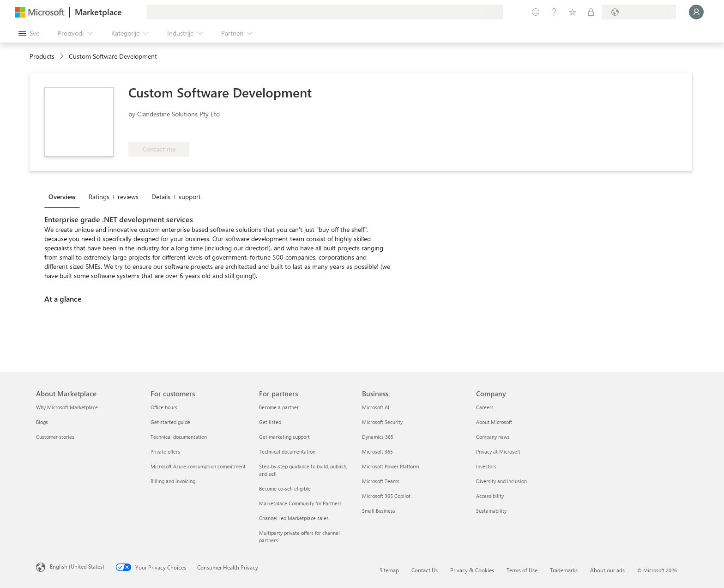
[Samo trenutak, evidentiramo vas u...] (696, 12)
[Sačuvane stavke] (573, 12)
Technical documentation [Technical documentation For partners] (287, 452)
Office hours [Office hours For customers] (164, 407)
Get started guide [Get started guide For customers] (170, 422)
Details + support (176, 197)
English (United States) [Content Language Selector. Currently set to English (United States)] (77, 566)
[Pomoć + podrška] (554, 12)
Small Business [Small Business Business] (379, 511)
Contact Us (425, 570)
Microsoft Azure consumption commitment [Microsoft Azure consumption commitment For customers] (198, 466)
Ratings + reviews (114, 197)
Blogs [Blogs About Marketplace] (42, 422)
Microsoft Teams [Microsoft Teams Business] (381, 481)
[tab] (64, 196)
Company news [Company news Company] (493, 437)
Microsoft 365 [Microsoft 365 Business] (377, 452)
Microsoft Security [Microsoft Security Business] (382, 422)
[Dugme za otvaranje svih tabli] (29, 33)
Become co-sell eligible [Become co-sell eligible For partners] (285, 488)
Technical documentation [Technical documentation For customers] (179, 437)
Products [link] (42, 56)
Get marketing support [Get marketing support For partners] (284, 437)
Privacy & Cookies (472, 570)
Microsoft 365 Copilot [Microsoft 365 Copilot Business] (386, 496)
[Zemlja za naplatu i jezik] (639, 12)
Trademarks (564, 570)
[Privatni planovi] (591, 12)
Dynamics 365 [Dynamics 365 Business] (378, 437)
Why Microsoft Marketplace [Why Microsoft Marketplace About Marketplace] (67, 407)
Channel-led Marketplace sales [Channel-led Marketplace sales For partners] (294, 518)
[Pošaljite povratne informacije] (536, 12)
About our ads (607, 570)
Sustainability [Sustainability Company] (491, 511)
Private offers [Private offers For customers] (165, 452)
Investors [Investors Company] (486, 466)
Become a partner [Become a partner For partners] (279, 407)
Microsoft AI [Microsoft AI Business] (376, 407)
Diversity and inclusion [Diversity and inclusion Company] (501, 481)
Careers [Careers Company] (485, 407)
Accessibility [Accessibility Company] (490, 496)
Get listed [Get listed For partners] (270, 422)
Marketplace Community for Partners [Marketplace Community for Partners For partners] (300, 503)
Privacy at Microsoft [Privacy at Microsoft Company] (498, 452)
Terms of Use (522, 570)
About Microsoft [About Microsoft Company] (494, 422)
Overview (62, 197)
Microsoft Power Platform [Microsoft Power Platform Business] (390, 466)
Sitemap (389, 570)
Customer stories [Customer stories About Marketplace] (55, 437)
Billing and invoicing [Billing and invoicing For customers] (173, 481)
